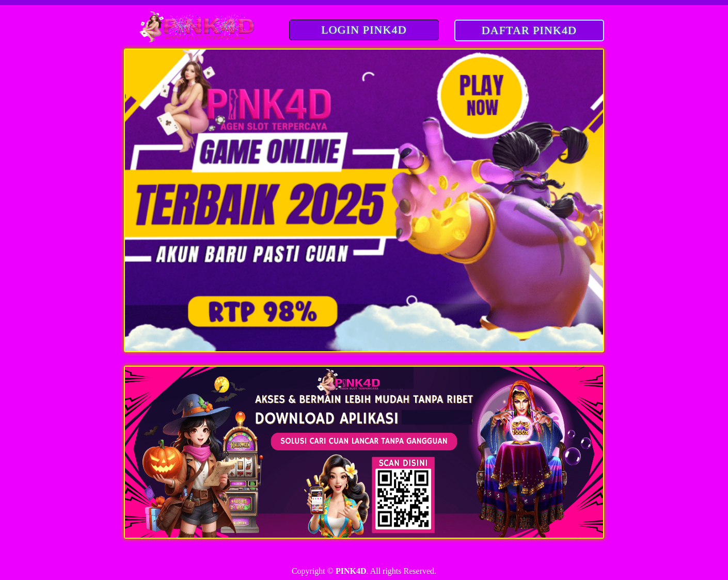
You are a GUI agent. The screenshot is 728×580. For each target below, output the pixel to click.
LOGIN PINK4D (364, 30)
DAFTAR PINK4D (529, 30)
